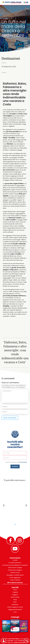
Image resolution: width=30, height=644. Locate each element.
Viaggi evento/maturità (15, 610)
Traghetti (15, 592)
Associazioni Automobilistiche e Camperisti (15, 565)
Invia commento (10, 418)
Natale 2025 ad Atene (15, 500)
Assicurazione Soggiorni (15, 570)
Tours (15, 612)
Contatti (15, 560)
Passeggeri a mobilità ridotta (15, 575)
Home (15, 590)
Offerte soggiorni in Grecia (15, 607)
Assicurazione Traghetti (15, 568)
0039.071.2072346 (19, 643)
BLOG (15, 602)
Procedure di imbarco (15, 563)
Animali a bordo (15, 573)
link (12, 641)
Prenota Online (15, 597)
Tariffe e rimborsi (15, 580)
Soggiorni (15, 595)
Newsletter (15, 605)
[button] (4, 506)
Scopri (15, 521)
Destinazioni (11, 58)
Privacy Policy (20, 456)
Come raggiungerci (15, 578)
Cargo (15, 600)
